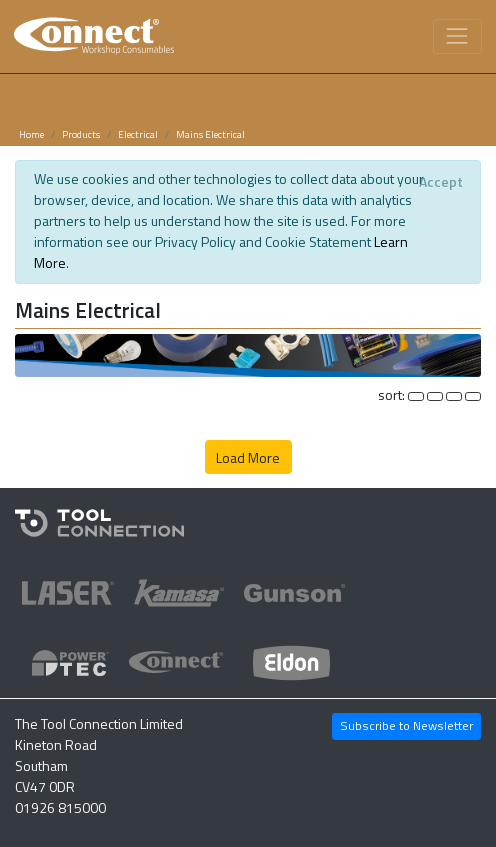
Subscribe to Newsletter (406, 725)
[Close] (440, 182)
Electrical (138, 134)
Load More (248, 457)
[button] (248, 353)
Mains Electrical (210, 134)
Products (81, 134)
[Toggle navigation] (457, 36)
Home (31, 134)
